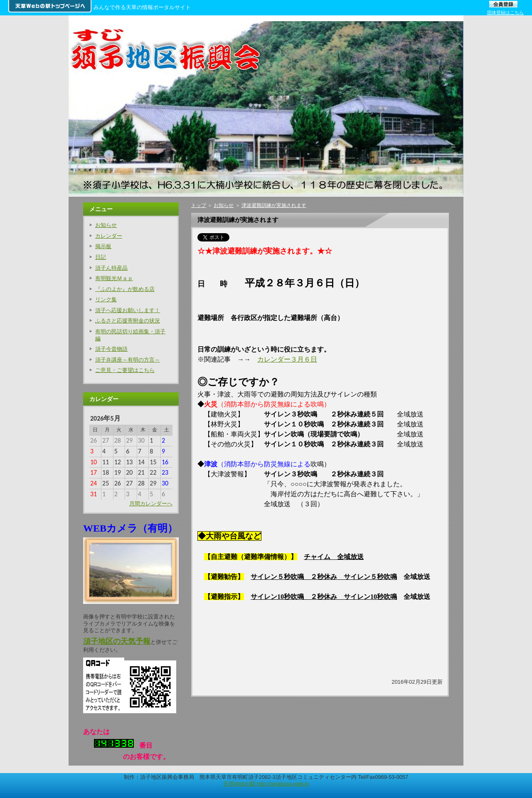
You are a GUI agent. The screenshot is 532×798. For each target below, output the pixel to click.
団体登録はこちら (505, 12)
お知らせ (224, 205)
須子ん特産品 (111, 268)
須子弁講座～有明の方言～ (128, 360)
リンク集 (106, 299)
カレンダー (109, 236)
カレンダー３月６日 (287, 359)
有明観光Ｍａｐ (114, 278)
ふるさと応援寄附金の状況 (128, 321)
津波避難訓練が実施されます (274, 205)
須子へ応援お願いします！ (128, 310)
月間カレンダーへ (151, 504)
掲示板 (103, 246)
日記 (101, 257)
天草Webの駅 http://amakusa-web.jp (266, 784)
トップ (199, 205)
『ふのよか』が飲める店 (125, 289)
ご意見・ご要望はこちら (125, 370)
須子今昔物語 (111, 349)
